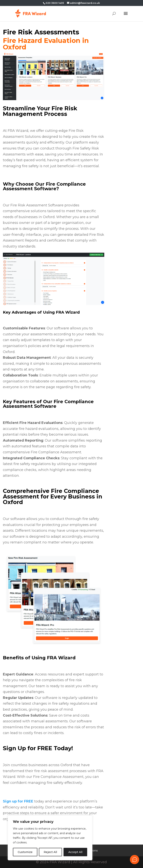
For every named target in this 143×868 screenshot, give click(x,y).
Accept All (75, 852)
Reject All (50, 852)
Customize (25, 852)
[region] (50, 838)
